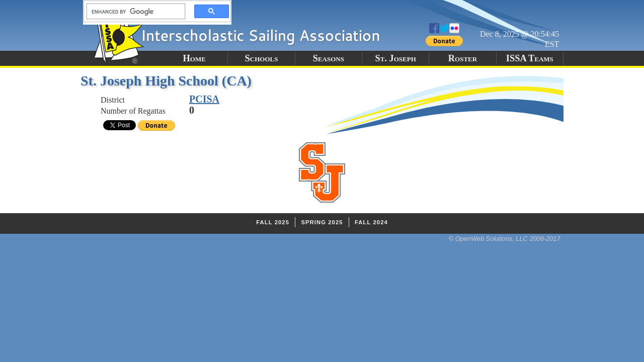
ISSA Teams (530, 58)
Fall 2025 (273, 222)
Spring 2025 (322, 222)
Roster (463, 58)
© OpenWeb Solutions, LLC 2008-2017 (505, 239)
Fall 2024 (371, 222)
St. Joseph (395, 58)
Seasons (329, 58)
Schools (262, 58)
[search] (133, 12)
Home (194, 58)
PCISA (204, 99)
